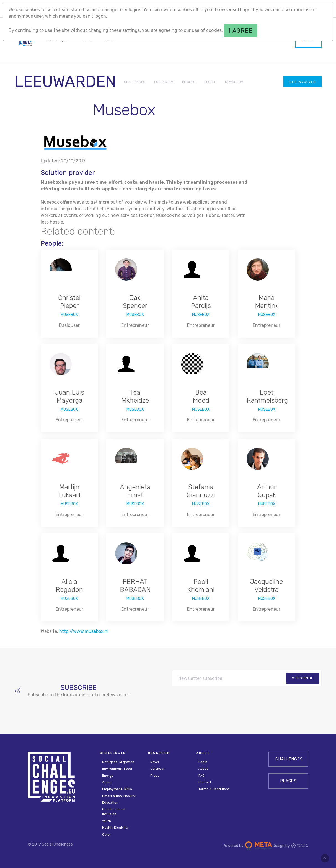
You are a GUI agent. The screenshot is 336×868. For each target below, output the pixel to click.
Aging (107, 782)
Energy (108, 776)
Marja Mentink (267, 302)
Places (289, 781)
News (155, 762)
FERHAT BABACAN (135, 586)
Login (203, 762)
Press (155, 776)
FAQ (201, 776)
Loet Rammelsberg (267, 396)
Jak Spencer (135, 302)
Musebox (69, 315)
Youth (107, 821)
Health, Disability (115, 828)
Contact (205, 782)
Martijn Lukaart (69, 491)
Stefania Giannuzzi (201, 491)
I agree (241, 31)
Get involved (303, 82)
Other (107, 835)
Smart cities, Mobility (119, 796)
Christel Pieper (69, 302)
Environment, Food (117, 769)
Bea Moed (201, 396)
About (203, 769)
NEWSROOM (234, 82)
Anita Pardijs (201, 302)
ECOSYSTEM (164, 82)
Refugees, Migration (118, 762)
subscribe (303, 678)
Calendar (157, 769)
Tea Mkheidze (135, 396)
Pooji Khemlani (201, 586)
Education (110, 802)
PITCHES (189, 82)
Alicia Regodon (69, 586)
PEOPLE (210, 82)
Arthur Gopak (267, 491)
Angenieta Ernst (135, 491)
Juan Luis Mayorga (69, 396)
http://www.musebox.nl (84, 631)
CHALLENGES (135, 82)
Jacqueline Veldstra (267, 586)
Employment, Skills (117, 789)
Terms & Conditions (214, 789)
